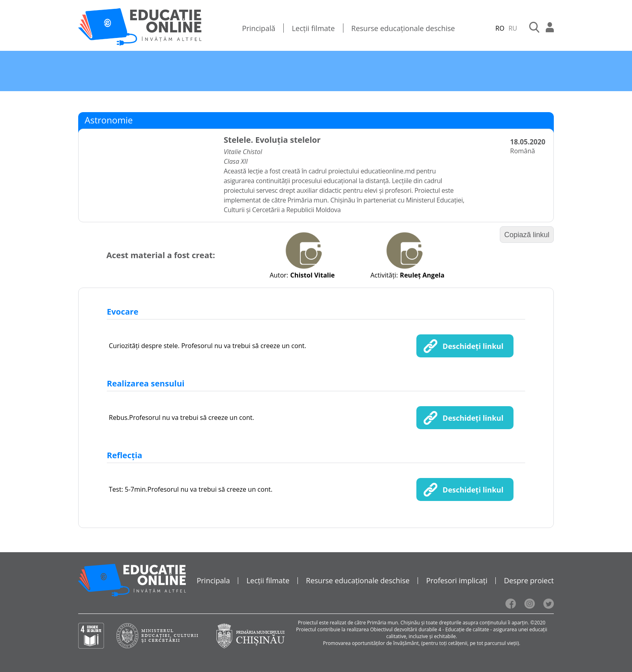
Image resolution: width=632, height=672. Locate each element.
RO (500, 28)
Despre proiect (529, 580)
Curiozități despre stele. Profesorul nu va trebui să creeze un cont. (208, 346)
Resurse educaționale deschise (403, 28)
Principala (213, 580)
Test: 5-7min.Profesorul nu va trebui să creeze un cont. (191, 489)
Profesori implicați (457, 580)
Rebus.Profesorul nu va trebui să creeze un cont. (181, 417)
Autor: (279, 275)
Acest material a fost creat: (161, 255)
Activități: (384, 275)
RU (513, 28)
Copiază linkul (527, 235)
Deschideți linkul (473, 346)
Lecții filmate (313, 28)
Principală (259, 28)
